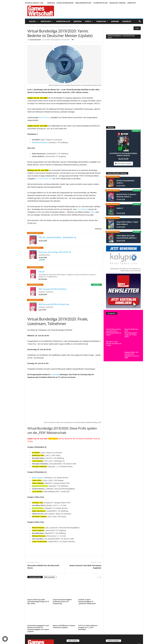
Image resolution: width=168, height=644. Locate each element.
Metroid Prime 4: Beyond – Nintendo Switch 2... (127, 196)
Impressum (51, 3)
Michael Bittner (44, 118)
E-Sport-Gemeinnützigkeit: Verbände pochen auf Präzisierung (62, 602)
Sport (33, 27)
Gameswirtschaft (35, 40)
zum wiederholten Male (44, 179)
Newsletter (131, 3)
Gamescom (102, 21)
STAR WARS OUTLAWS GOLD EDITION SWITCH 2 (126, 237)
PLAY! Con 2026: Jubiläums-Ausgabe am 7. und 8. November (88, 627)
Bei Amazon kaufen (125, 164)
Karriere (115, 21)
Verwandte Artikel (35, 577)
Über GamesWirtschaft (83, 3)
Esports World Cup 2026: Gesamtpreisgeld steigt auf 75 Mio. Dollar (38, 602)
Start (29, 27)
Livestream (55, 374)
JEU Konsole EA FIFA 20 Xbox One (54, 304)
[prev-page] (97, 577)
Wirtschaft (47, 21)
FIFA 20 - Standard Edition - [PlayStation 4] (57, 237)
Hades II (120, 208)
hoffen (92, 212)
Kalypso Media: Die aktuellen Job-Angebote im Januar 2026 (132, 355)
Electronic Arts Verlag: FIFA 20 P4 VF (55, 252)
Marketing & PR (63, 21)
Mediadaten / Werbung (118, 3)
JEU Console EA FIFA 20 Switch (52, 289)
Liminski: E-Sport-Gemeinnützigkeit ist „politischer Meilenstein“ (87, 602)
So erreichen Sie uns (100, 3)
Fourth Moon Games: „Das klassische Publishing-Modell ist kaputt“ (114, 332)
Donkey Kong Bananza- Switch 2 (126, 182)
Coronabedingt (83, 209)
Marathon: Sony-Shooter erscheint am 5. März (114, 354)
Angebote (127, 21)
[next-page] (100, 577)
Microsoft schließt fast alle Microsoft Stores (43, 567)
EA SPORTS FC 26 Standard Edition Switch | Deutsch (123, 154)
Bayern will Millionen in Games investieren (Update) (64, 626)
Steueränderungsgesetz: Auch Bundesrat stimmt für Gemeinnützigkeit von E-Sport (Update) (38, 628)
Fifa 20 (41, 272)
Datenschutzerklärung (65, 3)
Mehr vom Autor (49, 577)
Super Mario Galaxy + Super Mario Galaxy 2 (127, 223)
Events (89, 21)
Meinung (78, 21)
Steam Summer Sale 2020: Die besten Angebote (85, 567)
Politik (33, 21)
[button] (140, 21)
